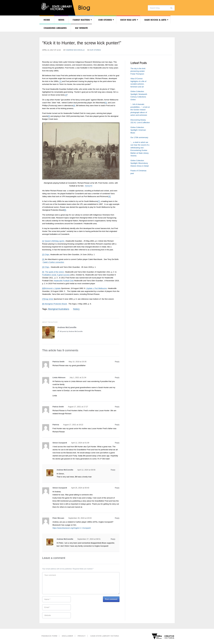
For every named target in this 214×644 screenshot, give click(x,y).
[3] (106, 103)
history (76, 309)
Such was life (128, 20)
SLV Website (81, 28)
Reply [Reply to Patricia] (117, 425)
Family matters (81, 20)
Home (47, 20)
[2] (66, 95)
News (61, 20)
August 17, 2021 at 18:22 (73, 425)
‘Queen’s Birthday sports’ (55, 241)
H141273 (89, 186)
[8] (65, 210)
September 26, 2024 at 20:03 (80, 518)
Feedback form (49, 636)
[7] (99, 201)
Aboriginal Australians (59, 309)
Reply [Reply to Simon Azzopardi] (117, 443)
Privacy (82, 636)
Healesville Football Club (64, 281)
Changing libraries (55, 28)
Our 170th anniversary (139, 137)
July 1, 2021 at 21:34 (78, 377)
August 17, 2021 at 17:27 (78, 407)
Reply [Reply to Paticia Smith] (117, 407)
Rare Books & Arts (155, 20)
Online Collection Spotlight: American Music (138, 130)
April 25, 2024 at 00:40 (80, 488)
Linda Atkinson (59, 377)
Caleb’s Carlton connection (53, 262)
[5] (49, 116)
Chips (47, 254)
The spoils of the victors (55, 272)
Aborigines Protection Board (56, 304)
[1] (60, 81)
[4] (74, 106)
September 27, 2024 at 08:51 (89, 539)
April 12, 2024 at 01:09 (80, 443)
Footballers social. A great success (56, 275)
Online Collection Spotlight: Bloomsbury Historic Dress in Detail (140, 163)
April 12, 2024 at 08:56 (86, 470)
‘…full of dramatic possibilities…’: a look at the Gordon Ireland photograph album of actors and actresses (140, 110)
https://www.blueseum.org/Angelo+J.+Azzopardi (72, 528)
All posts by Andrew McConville (71, 331)
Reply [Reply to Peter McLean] (117, 518)
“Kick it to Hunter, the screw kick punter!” (82, 43)
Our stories (105, 20)
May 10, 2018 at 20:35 (77, 362)
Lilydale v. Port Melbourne (97, 288)
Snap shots (49, 299)
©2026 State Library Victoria (105, 636)
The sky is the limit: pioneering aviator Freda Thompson (138, 71)
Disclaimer (67, 636)
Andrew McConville (75, 50)
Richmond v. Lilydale (52, 288)
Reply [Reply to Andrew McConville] (113, 470)
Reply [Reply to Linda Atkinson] (117, 377)
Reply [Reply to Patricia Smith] (117, 362)
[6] (110, 196)
